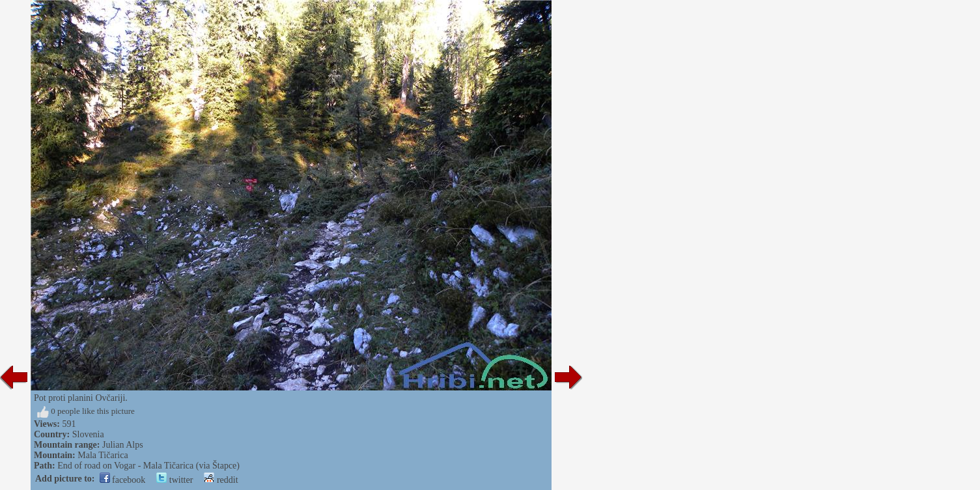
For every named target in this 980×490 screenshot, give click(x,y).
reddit (221, 480)
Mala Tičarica (103, 455)
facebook (123, 480)
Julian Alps (123, 445)
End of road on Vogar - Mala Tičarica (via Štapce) (148, 466)
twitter (175, 480)
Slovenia (88, 434)
